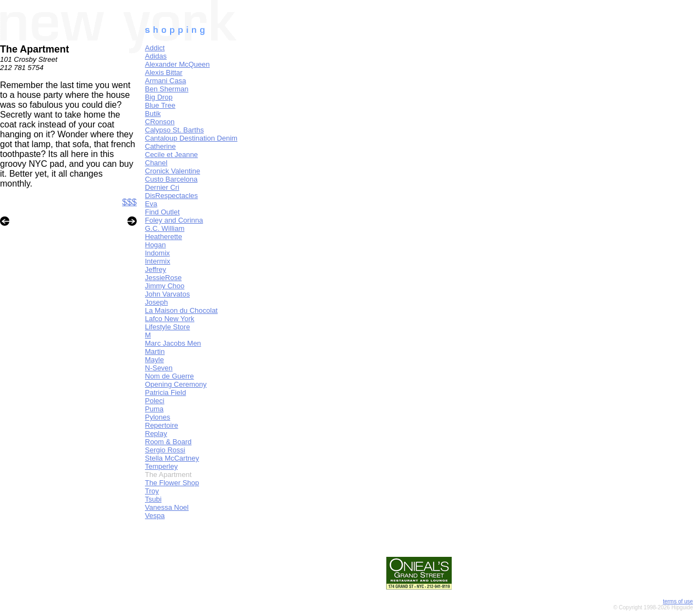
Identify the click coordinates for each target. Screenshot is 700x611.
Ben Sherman (167, 89)
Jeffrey (156, 269)
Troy (152, 491)
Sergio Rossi (165, 450)
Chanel (156, 163)
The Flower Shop (172, 483)
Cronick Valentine (173, 171)
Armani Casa (165, 81)
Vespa (155, 516)
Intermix (157, 261)
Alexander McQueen (177, 64)
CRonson (160, 122)
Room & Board (168, 442)
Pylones (157, 417)
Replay (156, 433)
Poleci (154, 401)
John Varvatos (167, 294)
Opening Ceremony (176, 384)
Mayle (154, 360)
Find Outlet (162, 212)
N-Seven (159, 368)
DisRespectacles (171, 196)
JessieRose (163, 278)
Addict (155, 48)
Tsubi (153, 499)
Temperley (161, 466)
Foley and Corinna (174, 220)
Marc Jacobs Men (173, 343)
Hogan (155, 245)
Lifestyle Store (167, 327)
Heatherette (164, 237)
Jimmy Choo (165, 286)
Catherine (160, 146)
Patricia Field (165, 392)
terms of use (678, 601)
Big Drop (159, 97)
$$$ (129, 202)
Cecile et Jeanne (171, 155)
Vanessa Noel (167, 507)
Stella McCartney (172, 458)
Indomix (157, 253)
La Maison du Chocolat (181, 310)
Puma (154, 409)
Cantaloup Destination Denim (191, 138)
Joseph (156, 302)
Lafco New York (170, 319)
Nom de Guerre (170, 376)
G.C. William (165, 228)
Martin (155, 351)
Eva (151, 204)
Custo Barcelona (171, 179)
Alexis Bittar (164, 72)
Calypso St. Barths (174, 130)
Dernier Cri (162, 187)
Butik (153, 114)
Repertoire (162, 425)
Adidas (156, 56)
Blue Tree (160, 105)
